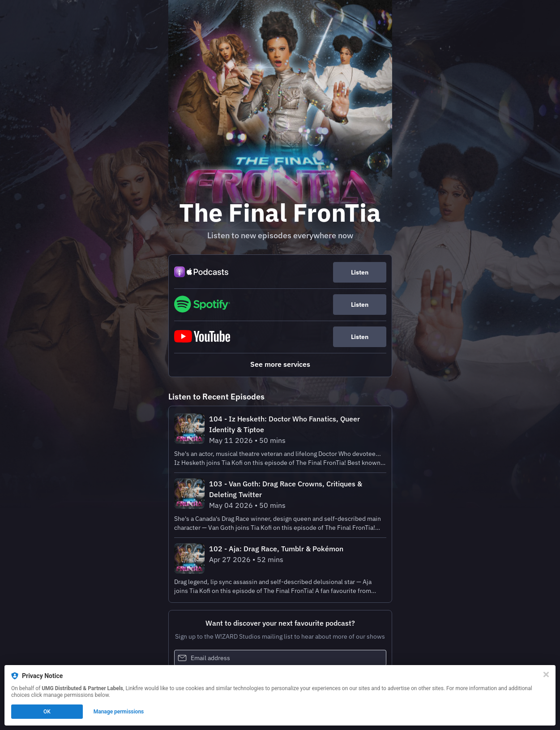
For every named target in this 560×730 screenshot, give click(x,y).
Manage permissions (119, 712)
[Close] (546, 674)
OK (47, 712)
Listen (360, 272)
